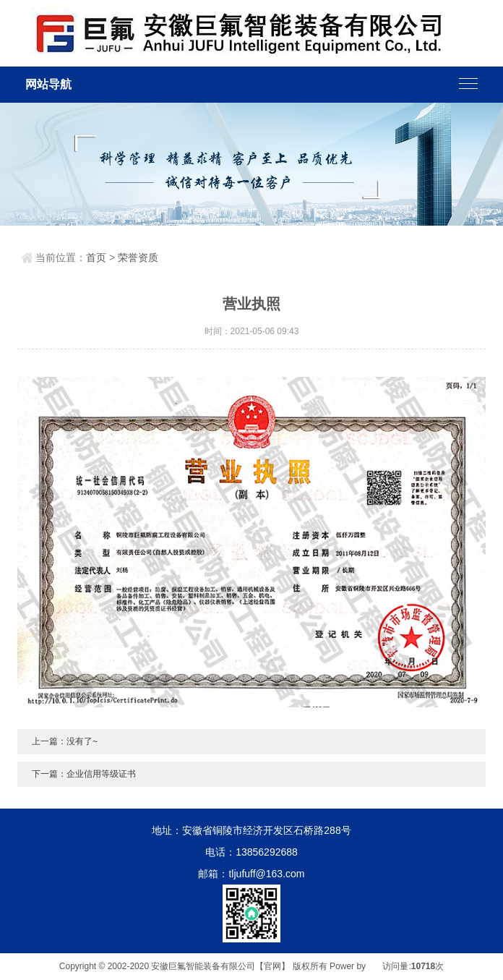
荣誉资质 (138, 257)
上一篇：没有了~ (65, 741)
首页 (96, 257)
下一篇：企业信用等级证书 (84, 774)
